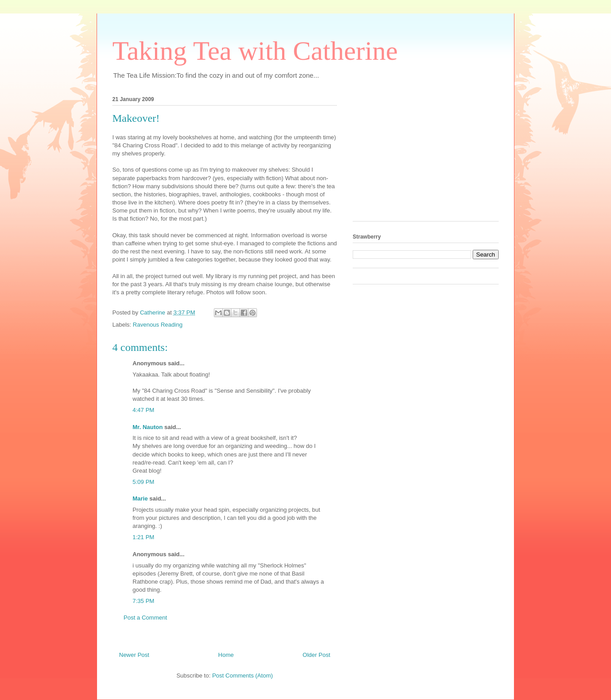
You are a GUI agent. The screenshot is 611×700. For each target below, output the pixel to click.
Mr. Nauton (148, 427)
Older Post (317, 655)
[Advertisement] (420, 156)
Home (226, 655)
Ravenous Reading (158, 325)
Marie (140, 498)
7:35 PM (143, 601)
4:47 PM (143, 410)
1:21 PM (143, 537)
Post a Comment (145, 618)
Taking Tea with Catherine (255, 51)
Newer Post (134, 655)
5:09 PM (143, 482)
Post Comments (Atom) (242, 676)
